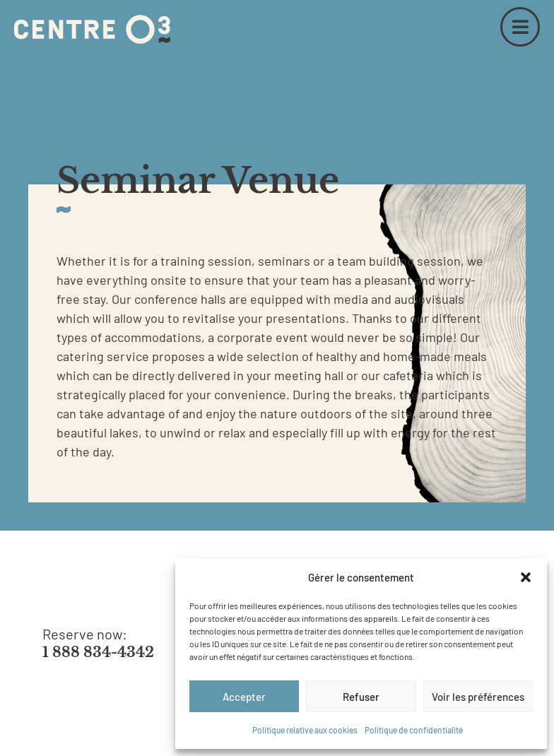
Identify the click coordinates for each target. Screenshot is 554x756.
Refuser (361, 697)
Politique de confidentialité (414, 730)
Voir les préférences (478, 697)
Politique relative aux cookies (305, 730)
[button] (526, 577)
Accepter (244, 697)
